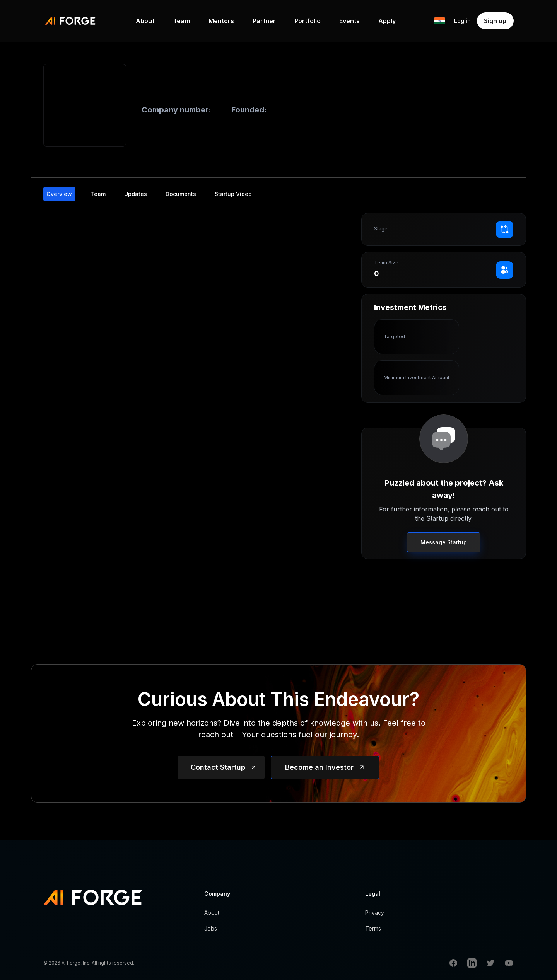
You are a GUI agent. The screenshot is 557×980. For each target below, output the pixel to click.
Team (181, 21)
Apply (387, 21)
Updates (136, 194)
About (145, 21)
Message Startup (444, 542)
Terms (373, 928)
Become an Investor (319, 767)
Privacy (375, 913)
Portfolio (308, 21)
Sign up (495, 21)
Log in (462, 21)
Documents (181, 194)
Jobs (211, 928)
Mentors (221, 21)
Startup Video (233, 194)
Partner (264, 21)
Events (349, 21)
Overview (59, 194)
